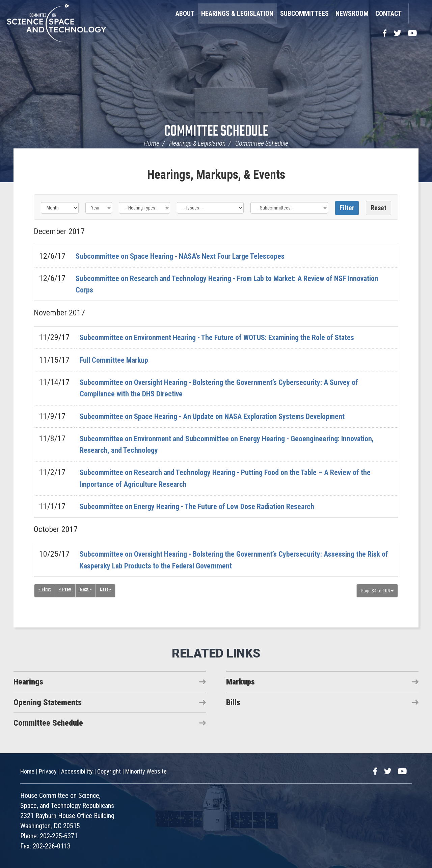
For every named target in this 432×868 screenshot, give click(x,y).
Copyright (109, 771)
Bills (233, 702)
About (185, 13)
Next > (87, 590)
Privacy (48, 771)
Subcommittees (304, 13)
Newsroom (352, 13)
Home (152, 143)
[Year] (99, 208)
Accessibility (77, 771)
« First (45, 590)
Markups (240, 682)
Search (417, 13)
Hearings (28, 682)
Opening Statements (48, 702)
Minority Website (146, 771)
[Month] (60, 208)
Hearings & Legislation (237, 13)
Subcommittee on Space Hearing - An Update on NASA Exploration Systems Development (226, 416)
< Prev (65, 590)
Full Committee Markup (118, 360)
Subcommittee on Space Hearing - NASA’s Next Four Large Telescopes (191, 256)
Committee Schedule (216, 132)
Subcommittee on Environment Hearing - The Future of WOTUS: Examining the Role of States (231, 337)
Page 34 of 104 (377, 591)
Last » (107, 590)
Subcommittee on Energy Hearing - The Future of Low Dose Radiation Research (208, 506)
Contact (388, 13)
